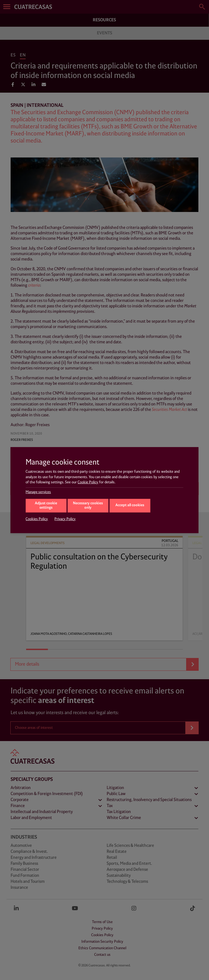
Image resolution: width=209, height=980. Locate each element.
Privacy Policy (65, 519)
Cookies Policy (37, 519)
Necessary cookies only (88, 506)
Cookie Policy (88, 482)
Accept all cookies (130, 505)
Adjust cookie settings (46, 506)
